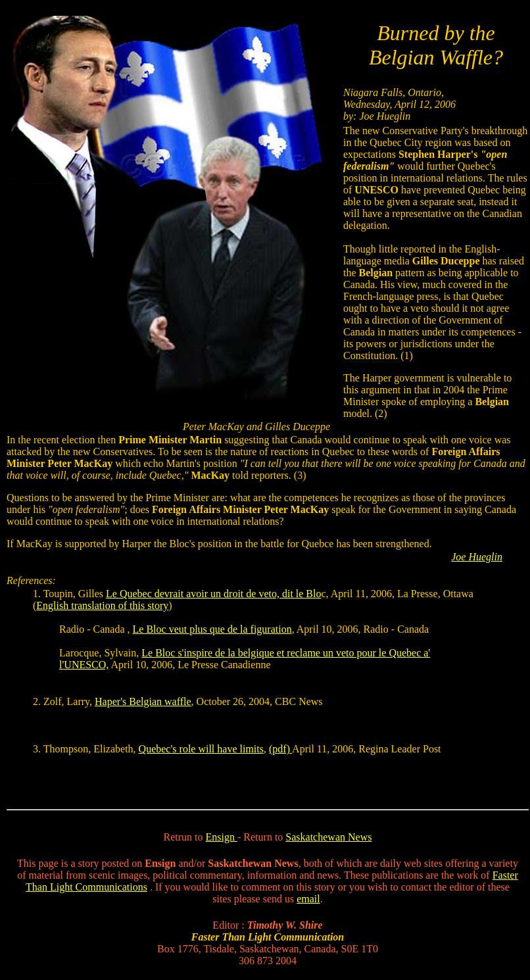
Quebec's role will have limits (201, 749)
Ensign (222, 837)
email (308, 899)
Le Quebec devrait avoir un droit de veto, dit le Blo (213, 594)
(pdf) (280, 749)
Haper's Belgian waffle (143, 701)
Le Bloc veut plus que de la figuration (212, 629)
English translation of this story (102, 605)
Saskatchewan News (328, 837)
